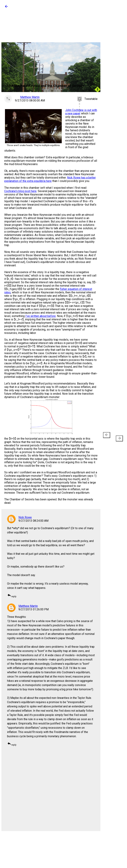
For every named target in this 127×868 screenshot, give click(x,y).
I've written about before (41, 316)
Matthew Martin (28, 606)
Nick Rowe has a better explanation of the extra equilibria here (50, 179)
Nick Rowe (25, 517)
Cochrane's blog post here (20, 191)
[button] (6, 8)
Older (118, 437)
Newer (107, 437)
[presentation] (107, 435)
